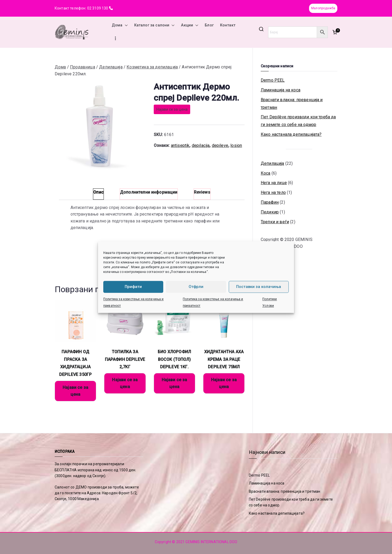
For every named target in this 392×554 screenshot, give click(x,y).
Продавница (83, 67)
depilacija (201, 145)
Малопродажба (323, 8)
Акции (190, 25)
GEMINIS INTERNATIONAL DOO (211, 542)
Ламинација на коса (281, 90)
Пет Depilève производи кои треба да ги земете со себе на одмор (298, 121)
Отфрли (196, 287)
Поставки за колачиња (259, 287)
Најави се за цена (172, 109)
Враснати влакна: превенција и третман (292, 104)
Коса (266, 173)
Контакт (228, 25)
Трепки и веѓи (275, 222)
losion (236, 145)
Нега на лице (274, 183)
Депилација (111, 67)
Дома (120, 25)
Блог (209, 25)
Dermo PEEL (273, 80)
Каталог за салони (155, 25)
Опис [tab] (98, 192)
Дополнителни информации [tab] (149, 192)
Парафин (270, 202)
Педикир (270, 212)
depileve (220, 145)
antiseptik (180, 145)
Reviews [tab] (202, 192)
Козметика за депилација (152, 67)
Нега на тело (273, 192)
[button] (125, 25)
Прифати (133, 287)
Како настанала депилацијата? (291, 134)
